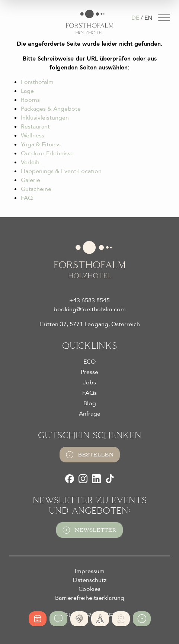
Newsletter (89, 530)
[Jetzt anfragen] (58, 619)
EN (148, 18)
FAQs (89, 393)
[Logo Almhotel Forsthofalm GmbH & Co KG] (90, 22)
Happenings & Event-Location (61, 171)
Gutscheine (36, 189)
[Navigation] (164, 18)
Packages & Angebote (51, 109)
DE (135, 18)
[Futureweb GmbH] (89, 615)
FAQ (27, 198)
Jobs (89, 383)
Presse (89, 372)
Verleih (30, 162)
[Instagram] (83, 479)
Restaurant (35, 127)
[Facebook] (70, 479)
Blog (90, 403)
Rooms (30, 100)
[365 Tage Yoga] (100, 619)
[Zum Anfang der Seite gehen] (142, 619)
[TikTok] (110, 479)
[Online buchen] (38, 619)
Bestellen (90, 455)
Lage (27, 91)
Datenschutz (90, 580)
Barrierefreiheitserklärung (90, 598)
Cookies (89, 589)
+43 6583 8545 (89, 300)
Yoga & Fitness (41, 144)
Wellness (33, 136)
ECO (89, 362)
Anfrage (90, 414)
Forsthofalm (37, 82)
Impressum (90, 571)
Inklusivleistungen (45, 118)
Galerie (31, 180)
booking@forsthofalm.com (90, 309)
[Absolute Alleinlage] (79, 619)
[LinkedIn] (96, 479)
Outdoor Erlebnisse (47, 153)
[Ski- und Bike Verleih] (121, 619)
